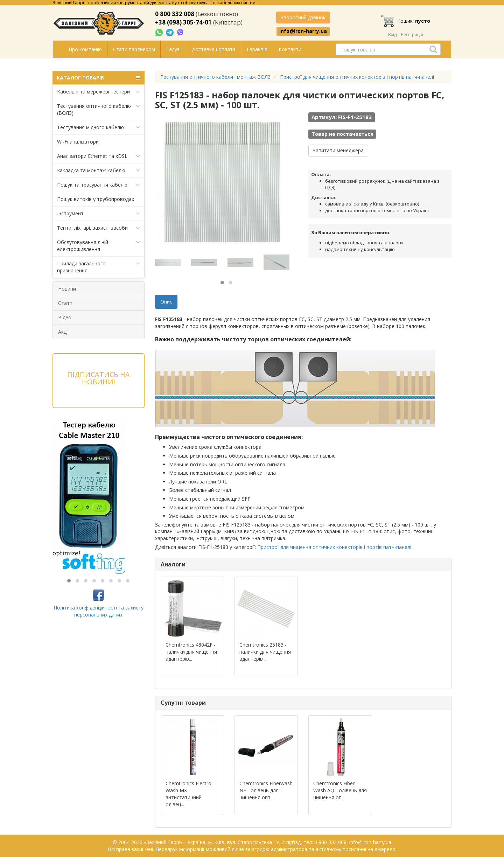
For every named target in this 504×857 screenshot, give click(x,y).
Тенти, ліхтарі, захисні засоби (99, 228)
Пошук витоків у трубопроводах (96, 199)
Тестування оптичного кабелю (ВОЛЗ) (99, 109)
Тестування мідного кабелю (99, 127)
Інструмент (99, 214)
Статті (66, 303)
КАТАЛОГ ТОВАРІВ (99, 78)
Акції (64, 332)
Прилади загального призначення (99, 267)
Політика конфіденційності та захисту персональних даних (99, 611)
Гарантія (257, 49)
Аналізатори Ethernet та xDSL (99, 156)
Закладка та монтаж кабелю (99, 170)
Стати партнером (134, 49)
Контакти (290, 49)
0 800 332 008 (175, 14)
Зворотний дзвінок (303, 17)
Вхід (392, 34)
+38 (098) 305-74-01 (183, 22)
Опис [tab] (166, 302)
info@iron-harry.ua (303, 31)
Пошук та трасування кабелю (99, 185)
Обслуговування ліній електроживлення (99, 246)
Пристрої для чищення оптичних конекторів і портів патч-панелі (334, 547)
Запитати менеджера (338, 150)
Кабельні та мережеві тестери (99, 92)
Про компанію (85, 49)
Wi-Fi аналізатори (78, 142)
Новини (67, 289)
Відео (65, 317)
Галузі (173, 49)
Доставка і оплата (214, 49)
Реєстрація (412, 34)
